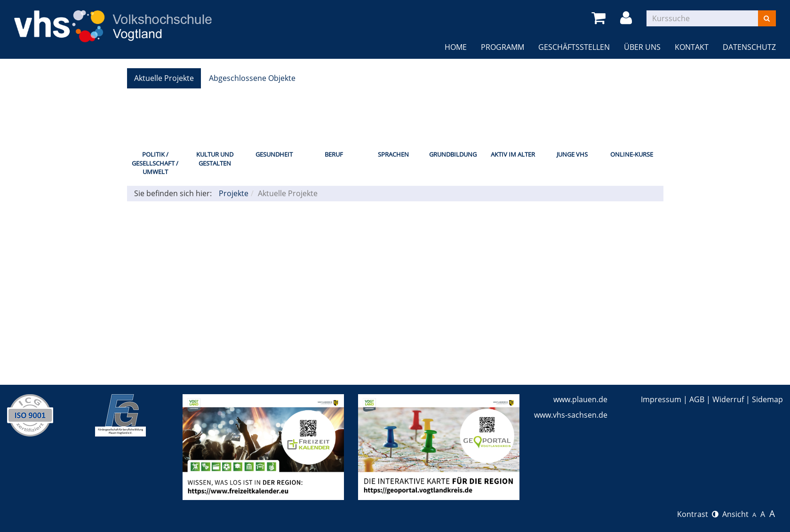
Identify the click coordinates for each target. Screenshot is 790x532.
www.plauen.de (580, 399)
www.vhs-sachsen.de (571, 415)
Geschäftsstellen (574, 47)
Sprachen (393, 154)
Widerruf (728, 399)
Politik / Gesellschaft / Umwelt (155, 163)
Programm (503, 47)
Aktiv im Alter (513, 154)
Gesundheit (274, 154)
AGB (697, 399)
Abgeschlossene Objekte (252, 78)
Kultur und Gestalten (215, 159)
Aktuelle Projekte (164, 78)
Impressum (661, 399)
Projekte (234, 193)
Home (456, 47)
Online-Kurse (632, 154)
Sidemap (767, 399)
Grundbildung (453, 154)
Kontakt (692, 47)
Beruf (334, 154)
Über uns (642, 47)
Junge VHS (572, 154)
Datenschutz (749, 47)
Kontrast (698, 514)
